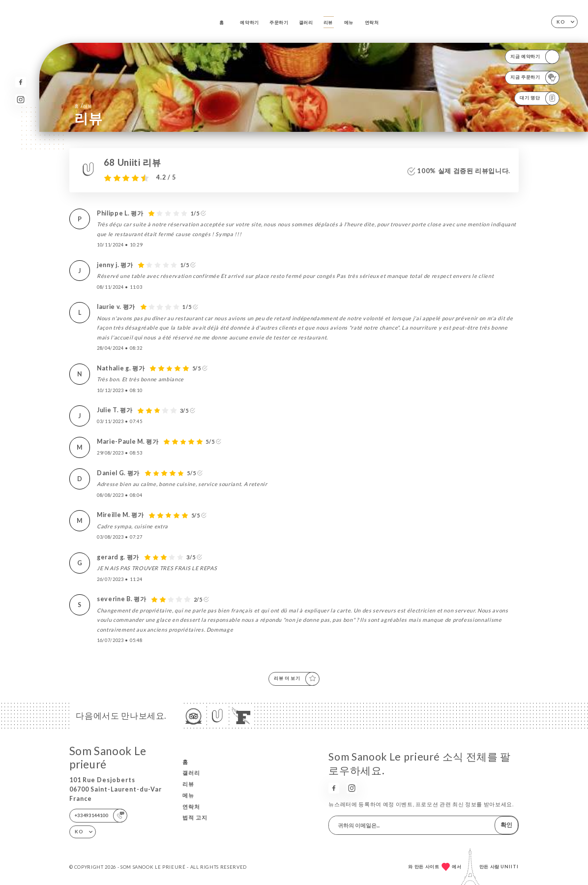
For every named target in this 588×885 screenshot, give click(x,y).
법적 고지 (195, 817)
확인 (506, 825)
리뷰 (328, 22)
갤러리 (306, 22)
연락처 (372, 22)
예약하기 (250, 22)
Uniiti (510, 867)
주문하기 (279, 22)
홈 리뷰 (83, 106)
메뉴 (349, 22)
